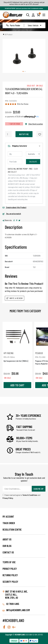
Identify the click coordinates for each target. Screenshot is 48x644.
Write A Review (15, 298)
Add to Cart (17, 385)
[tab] (23, 71)
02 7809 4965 (11, 604)
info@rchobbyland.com (16, 610)
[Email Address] (17, 489)
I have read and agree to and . (21, 496)
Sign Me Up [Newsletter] (39, 489)
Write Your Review (23, 104)
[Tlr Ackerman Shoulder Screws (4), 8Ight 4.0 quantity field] (8, 134)
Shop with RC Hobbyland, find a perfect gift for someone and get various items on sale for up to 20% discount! (24, 3)
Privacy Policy (8, 498)
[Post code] (15, 162)
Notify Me (24, 134)
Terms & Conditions (30, 495)
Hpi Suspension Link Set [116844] (17, 357)
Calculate (33, 162)
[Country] (33, 154)
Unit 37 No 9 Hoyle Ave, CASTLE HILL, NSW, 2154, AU (16, 595)
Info (37, 116)
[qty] (15, 154)
